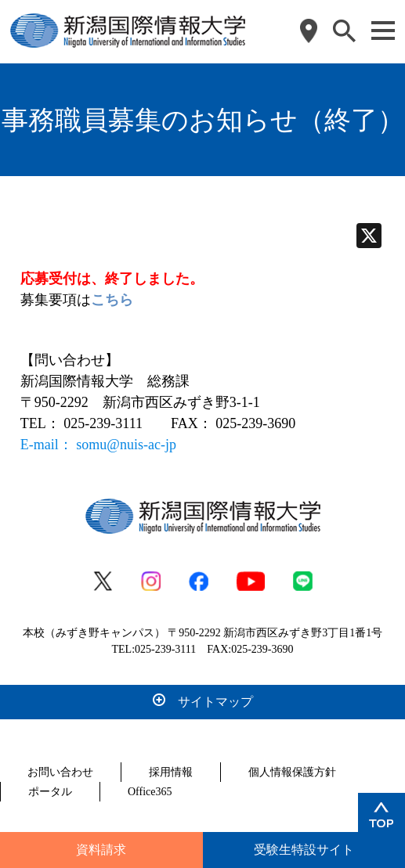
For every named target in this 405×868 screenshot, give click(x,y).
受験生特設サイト (304, 850)
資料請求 (101, 850)
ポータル (50, 792)
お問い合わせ (60, 772)
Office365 (150, 792)
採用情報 (171, 772)
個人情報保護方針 (292, 772)
